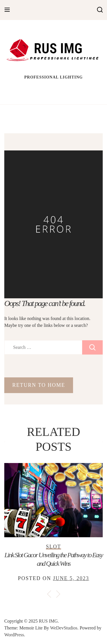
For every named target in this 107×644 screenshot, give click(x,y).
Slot (53, 547)
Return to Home (39, 385)
